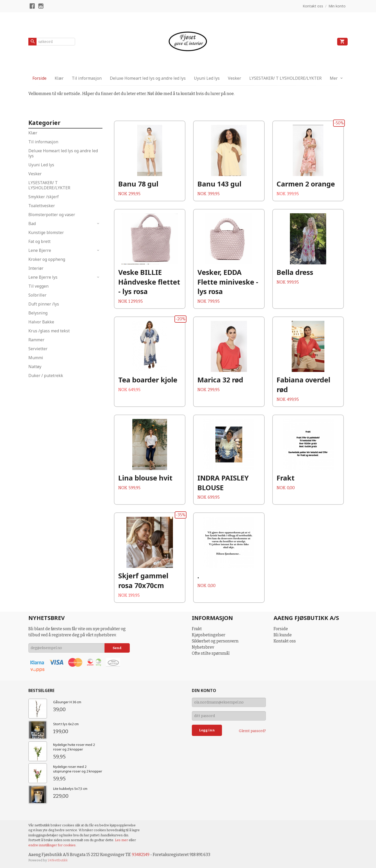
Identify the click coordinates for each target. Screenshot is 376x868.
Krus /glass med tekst (49, 331)
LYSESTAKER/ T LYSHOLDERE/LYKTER (285, 78)
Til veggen (38, 286)
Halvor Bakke (41, 322)
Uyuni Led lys (207, 78)
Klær (59, 78)
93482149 (141, 855)
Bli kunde (283, 635)
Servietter (38, 349)
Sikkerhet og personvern (215, 641)
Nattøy (35, 367)
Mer (334, 78)
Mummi (36, 358)
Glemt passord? (252, 731)
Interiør (36, 268)
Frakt (197, 629)
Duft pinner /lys (44, 304)
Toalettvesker (42, 206)
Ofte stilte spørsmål (211, 653)
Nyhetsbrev (203, 647)
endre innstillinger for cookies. (52, 845)
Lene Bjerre (40, 250)
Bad (32, 224)
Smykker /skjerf (44, 197)
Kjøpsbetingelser (209, 635)
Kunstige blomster (46, 232)
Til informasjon (87, 78)
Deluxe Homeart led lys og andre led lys (148, 78)
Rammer (36, 340)
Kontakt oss (285, 641)
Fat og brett (39, 241)
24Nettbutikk (58, 860)
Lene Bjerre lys (43, 277)
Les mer (122, 840)
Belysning (38, 313)
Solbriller (37, 295)
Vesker (234, 78)
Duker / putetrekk (46, 376)
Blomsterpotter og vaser (52, 215)
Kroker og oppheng (47, 259)
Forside (39, 78)
